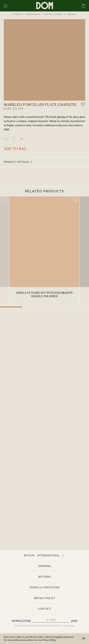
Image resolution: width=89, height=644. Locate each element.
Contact (45, 609)
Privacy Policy (44, 598)
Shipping (45, 566)
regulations (69, 626)
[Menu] (6, 6)
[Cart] (83, 6)
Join (74, 621)
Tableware (72, 14)
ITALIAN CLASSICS (53, 14)
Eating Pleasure (33, 14)
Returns (45, 577)
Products (17, 14)
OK (84, 639)
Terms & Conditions (44, 587)
